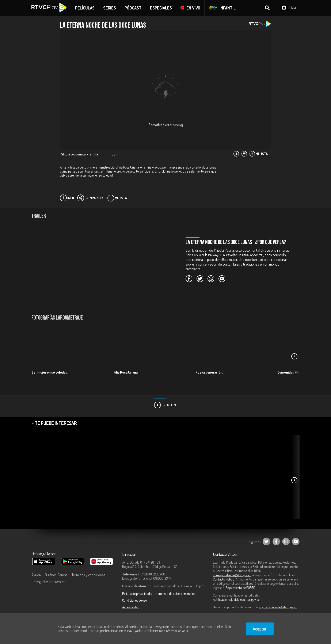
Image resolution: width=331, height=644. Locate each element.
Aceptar (260, 629)
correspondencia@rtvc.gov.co (232, 575)
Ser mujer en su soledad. (50, 373)
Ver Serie (165, 405)
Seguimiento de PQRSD (240, 588)
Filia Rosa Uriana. (126, 373)
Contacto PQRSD (224, 579)
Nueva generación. (209, 373)
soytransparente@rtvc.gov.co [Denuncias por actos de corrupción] (278, 607)
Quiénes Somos (56, 575)
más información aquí (174, 631)
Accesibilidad (131, 607)
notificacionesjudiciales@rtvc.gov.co (236, 600)
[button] (294, 357)
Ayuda (36, 575)
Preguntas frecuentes (49, 582)
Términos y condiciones (88, 575)
